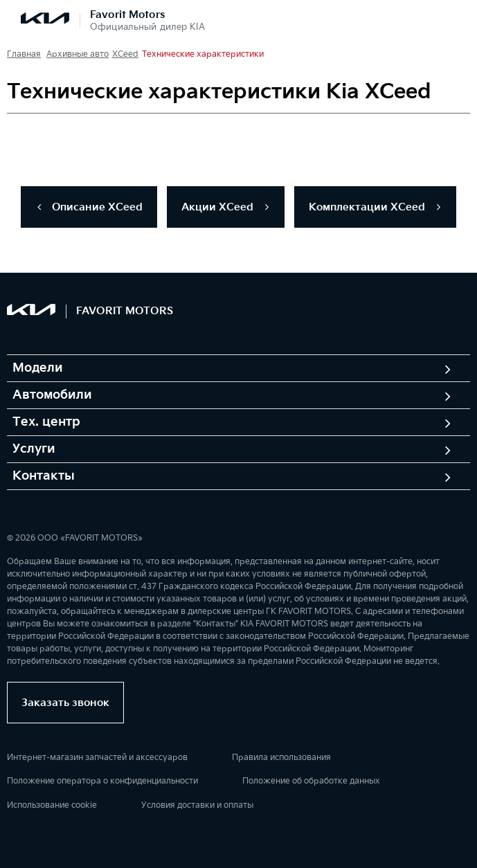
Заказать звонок (65, 703)
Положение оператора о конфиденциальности (102, 781)
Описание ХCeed (89, 207)
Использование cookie (52, 805)
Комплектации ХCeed (375, 207)
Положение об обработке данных (311, 781)
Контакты (44, 476)
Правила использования (281, 758)
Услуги (34, 449)
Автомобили (52, 395)
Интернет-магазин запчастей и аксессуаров (97, 758)
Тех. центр (46, 422)
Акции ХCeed (226, 207)
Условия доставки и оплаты (197, 805)
